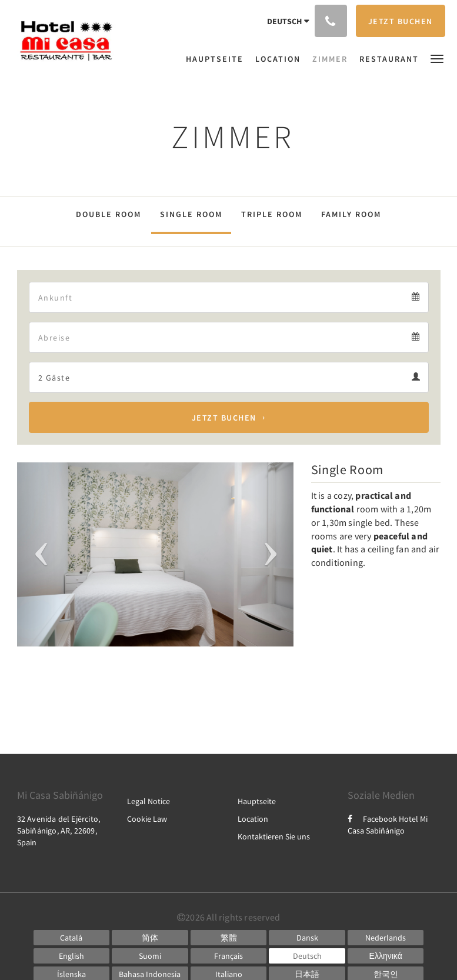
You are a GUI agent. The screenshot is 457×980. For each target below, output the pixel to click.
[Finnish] (150, 956)
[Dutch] (386, 938)
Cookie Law (147, 819)
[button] (437, 58)
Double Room (109, 214)
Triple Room (272, 214)
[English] (72, 956)
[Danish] (307, 938)
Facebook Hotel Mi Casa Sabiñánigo (388, 825)
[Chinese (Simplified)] (150, 938)
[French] (229, 956)
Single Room (191, 214)
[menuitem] (218, 59)
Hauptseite (257, 801)
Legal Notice (149, 801)
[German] (307, 956)
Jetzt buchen (224, 418)
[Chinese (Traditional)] (229, 938)
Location (253, 819)
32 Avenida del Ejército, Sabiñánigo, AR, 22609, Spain (59, 831)
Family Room (351, 214)
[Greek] (386, 956)
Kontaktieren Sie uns (274, 836)
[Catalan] (72, 938)
